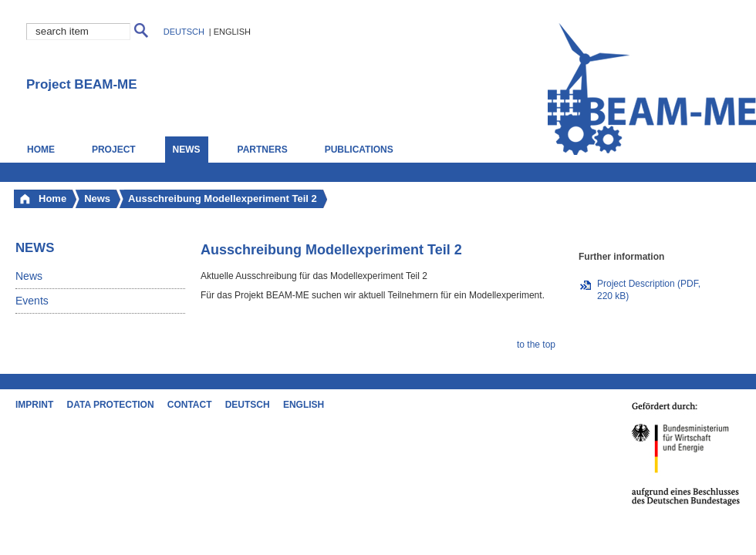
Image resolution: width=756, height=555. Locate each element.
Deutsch (184, 32)
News (29, 276)
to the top (536, 345)
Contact (190, 405)
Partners (263, 150)
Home (41, 150)
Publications (359, 150)
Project (114, 150)
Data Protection (111, 405)
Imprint (34, 405)
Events (32, 301)
